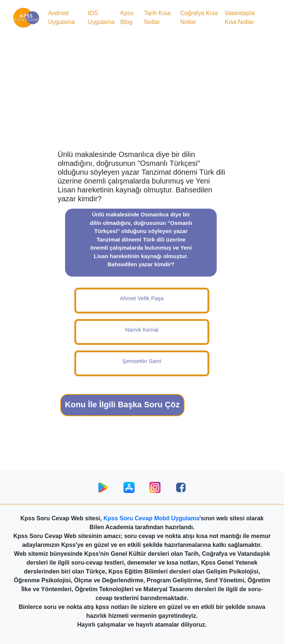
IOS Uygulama (101, 18)
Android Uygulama (61, 18)
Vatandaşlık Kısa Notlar (240, 18)
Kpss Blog (127, 18)
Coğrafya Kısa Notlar (199, 18)
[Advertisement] (142, 91)
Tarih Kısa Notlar (157, 18)
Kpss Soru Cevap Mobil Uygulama (152, 518)
